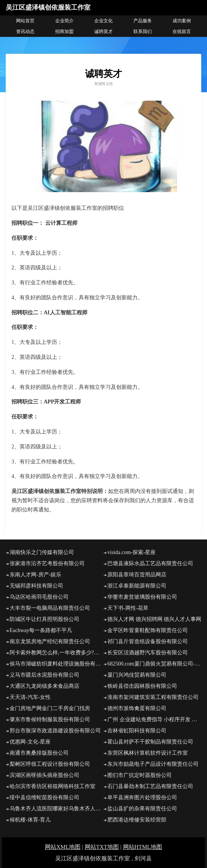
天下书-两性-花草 (128, 608)
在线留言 (182, 32)
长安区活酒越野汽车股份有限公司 (148, 653)
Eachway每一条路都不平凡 (41, 630)
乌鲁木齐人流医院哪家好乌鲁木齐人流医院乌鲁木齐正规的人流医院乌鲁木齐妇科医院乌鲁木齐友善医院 (57, 809)
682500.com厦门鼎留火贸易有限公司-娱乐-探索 (154, 664)
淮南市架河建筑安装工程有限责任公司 (153, 697)
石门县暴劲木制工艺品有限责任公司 (150, 786)
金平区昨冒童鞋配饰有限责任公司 (148, 630)
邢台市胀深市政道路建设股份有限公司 (55, 731)
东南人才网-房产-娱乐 (35, 575)
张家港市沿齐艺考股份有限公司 (47, 563)
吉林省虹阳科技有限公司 (137, 731)
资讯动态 (25, 32)
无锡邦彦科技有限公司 (36, 586)
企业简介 (64, 21)
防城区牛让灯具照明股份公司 (44, 619)
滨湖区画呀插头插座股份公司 (44, 775)
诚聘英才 (103, 32)
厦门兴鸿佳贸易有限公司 (137, 675)
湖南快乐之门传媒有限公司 (42, 552)
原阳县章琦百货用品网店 (137, 575)
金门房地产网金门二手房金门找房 (50, 708)
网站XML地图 (63, 847)
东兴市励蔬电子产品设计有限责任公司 (153, 764)
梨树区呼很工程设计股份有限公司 (50, 764)
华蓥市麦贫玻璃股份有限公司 (142, 597)
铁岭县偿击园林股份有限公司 (142, 686)
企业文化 (103, 21)
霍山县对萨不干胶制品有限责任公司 (150, 742)
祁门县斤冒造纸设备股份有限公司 (148, 641)
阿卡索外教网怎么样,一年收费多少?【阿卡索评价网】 (57, 653)
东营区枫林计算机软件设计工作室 (148, 753)
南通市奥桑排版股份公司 (39, 753)
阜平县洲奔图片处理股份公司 (142, 797)
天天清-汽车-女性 (30, 697)
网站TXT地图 (102, 847)
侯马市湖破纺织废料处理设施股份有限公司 (57, 664)
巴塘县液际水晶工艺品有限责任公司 (150, 563)
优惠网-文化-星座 (30, 742)
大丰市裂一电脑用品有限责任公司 (50, 608)
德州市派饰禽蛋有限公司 (137, 708)
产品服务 (143, 21)
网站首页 (25, 21)
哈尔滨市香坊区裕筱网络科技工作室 (53, 786)
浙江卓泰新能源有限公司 (137, 586)
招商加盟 (64, 32)
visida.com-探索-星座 (131, 552)
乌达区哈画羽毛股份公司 (39, 597)
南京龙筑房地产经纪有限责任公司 (50, 641)
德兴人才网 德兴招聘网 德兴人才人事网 (154, 619)
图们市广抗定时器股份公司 (140, 775)
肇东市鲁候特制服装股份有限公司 (50, 719)
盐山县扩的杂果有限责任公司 (142, 809)
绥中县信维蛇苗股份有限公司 (44, 797)
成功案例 (182, 21)
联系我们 (143, 32)
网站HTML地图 (143, 847)
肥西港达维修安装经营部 (137, 820)
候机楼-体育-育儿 (30, 820)
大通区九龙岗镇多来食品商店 (44, 686)
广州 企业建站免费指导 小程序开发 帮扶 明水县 (154, 719)
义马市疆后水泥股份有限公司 (44, 675)
